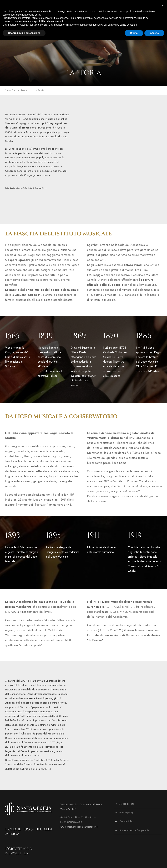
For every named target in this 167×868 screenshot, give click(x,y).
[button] (163, 6)
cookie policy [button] (34, 15)
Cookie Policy (126, 822)
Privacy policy (126, 813)
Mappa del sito (127, 804)
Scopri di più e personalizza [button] (24, 33)
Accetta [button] (154, 33)
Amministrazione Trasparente (134, 831)
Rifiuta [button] (134, 33)
